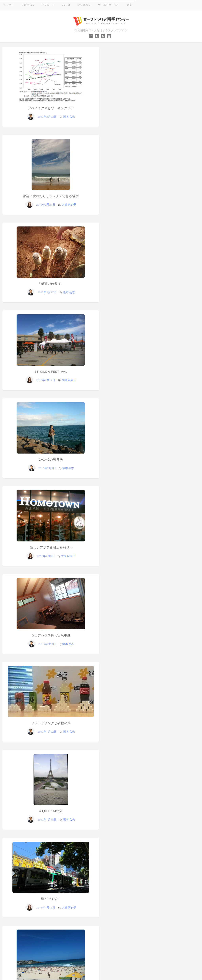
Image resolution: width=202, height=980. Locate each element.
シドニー (9, 5)
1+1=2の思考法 (51, 460)
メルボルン (28, 5)
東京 (129, 5)
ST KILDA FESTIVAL (51, 372)
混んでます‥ (51, 899)
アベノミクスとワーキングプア (51, 108)
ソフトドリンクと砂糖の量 (51, 723)
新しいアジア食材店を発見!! (51, 547)
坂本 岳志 (69, 117)
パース (66, 5)
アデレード (49, 5)
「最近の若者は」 (51, 284)
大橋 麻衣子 (69, 204)
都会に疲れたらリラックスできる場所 (51, 196)
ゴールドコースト (109, 5)
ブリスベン (84, 5)
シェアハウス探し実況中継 (51, 635)
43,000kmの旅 (51, 811)
